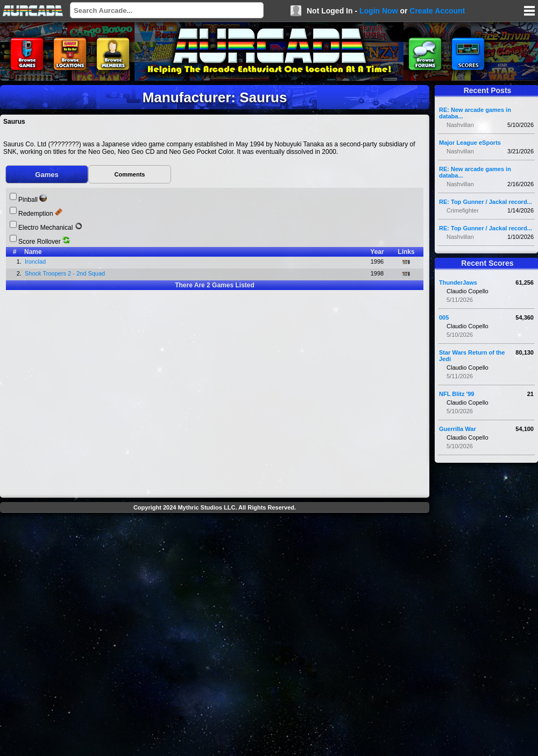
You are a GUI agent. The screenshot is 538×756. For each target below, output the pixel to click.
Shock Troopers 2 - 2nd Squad (66, 273)
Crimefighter (463, 210)
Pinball (28, 200)
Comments (130, 174)
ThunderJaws (458, 282)
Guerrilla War (458, 429)
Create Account (437, 11)
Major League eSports (470, 143)
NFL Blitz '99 (456, 394)
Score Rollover (40, 242)
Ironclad (36, 262)
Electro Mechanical (45, 228)
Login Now (379, 11)
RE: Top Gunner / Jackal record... (486, 202)
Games (47, 175)
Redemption (36, 214)
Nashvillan (460, 125)
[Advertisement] (119, 636)
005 (444, 317)
